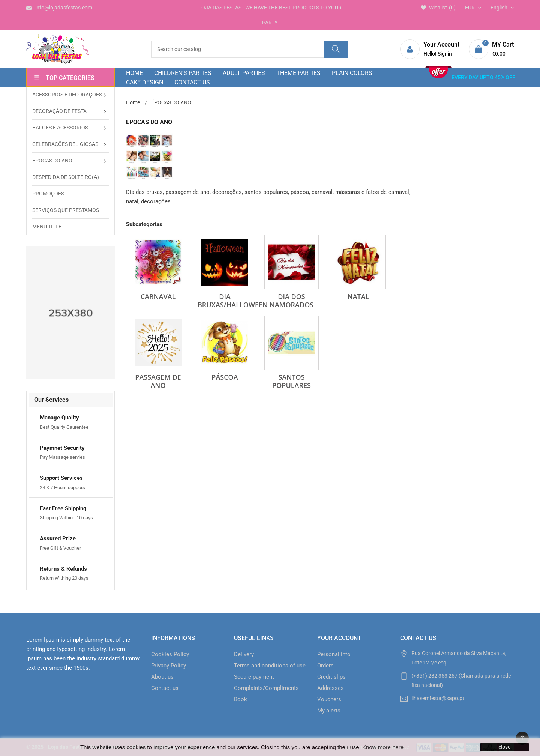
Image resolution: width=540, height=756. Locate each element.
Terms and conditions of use (270, 666)
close (505, 747)
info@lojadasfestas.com (59, 8)
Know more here (383, 747)
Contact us (165, 688)
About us (162, 677)
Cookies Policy (170, 654)
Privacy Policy (169, 666)
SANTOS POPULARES (292, 381)
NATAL (358, 296)
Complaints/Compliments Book (266, 694)
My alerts (329, 711)
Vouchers (329, 699)
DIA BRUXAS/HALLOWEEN (233, 301)
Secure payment (254, 677)
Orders (325, 666)
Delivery (244, 654)
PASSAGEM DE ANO (158, 381)
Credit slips (331, 677)
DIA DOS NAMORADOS (292, 301)
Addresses (331, 688)
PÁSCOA (225, 377)
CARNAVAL (158, 296)
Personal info (334, 654)
